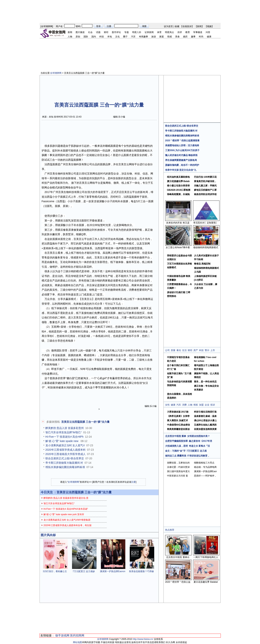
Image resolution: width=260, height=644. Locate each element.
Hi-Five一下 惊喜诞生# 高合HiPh (64, 437)
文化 (117, 37)
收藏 (177, 26)
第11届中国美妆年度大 (178, 471)
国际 (86, 37)
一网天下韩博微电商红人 (206, 557)
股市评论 (116, 32)
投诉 (213, 405)
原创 (78, 37)
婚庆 (185, 37)
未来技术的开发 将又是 (178, 223)
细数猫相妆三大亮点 (204, 463)
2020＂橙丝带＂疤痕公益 (178, 582)
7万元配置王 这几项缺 (84, 571)
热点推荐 (170, 530)
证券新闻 (149, 32)
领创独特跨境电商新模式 (206, 247)
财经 (106, 32)
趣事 (193, 37)
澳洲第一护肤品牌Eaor (205, 471)
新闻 (199, 26)
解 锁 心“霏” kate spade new (62, 441)
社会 (90, 32)
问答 (208, 32)
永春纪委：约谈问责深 (178, 467)
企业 (207, 405)
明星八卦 (137, 32)
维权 (196, 405)
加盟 (201, 405)
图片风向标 (48, 535)
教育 (188, 32)
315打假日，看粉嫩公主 (55, 571)
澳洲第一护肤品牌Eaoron (113, 571)
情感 (169, 37)
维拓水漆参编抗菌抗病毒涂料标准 (65, 467)
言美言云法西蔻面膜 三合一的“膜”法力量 (85, 422)
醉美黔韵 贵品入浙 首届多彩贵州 (65, 428)
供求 (180, 32)
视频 (209, 26)
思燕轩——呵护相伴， (205, 476)
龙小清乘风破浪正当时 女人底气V (65, 445)
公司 (167, 350)
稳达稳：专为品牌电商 (205, 467)
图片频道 (80, 32)
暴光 (179, 350)
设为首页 (168, 26)
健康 (209, 37)
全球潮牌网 (47, 26)
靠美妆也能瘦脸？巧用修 (141, 571)
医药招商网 (77, 635)
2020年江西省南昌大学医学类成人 (66, 454)
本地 (110, 37)
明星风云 (169, 32)
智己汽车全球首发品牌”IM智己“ (64, 432)
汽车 (133, 37)
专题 (127, 32)
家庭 (162, 37)
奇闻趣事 (143, 37)
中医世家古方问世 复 (178, 476)
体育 (159, 32)
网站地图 (77, 642)
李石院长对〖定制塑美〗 (206, 223)
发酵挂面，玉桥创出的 (178, 463)
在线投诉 (187, 26)
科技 (102, 37)
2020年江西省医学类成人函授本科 (66, 450)
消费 (184, 405)
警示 (207, 350)
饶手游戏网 (62, 635)
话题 (98, 32)
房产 (196, 350)
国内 (94, 37)
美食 (177, 37)
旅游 (154, 37)
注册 (133, 482)
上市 (213, 350)
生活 (184, 350)
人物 (70, 37)
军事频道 (198, 32)
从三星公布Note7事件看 (178, 247)
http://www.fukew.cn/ (143, 639)
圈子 (125, 37)
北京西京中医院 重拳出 (178, 557)
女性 (167, 405)
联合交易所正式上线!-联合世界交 (65, 458)
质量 (173, 350)
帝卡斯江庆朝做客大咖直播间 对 (64, 463)
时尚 (201, 37)
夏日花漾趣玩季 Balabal (206, 582)
